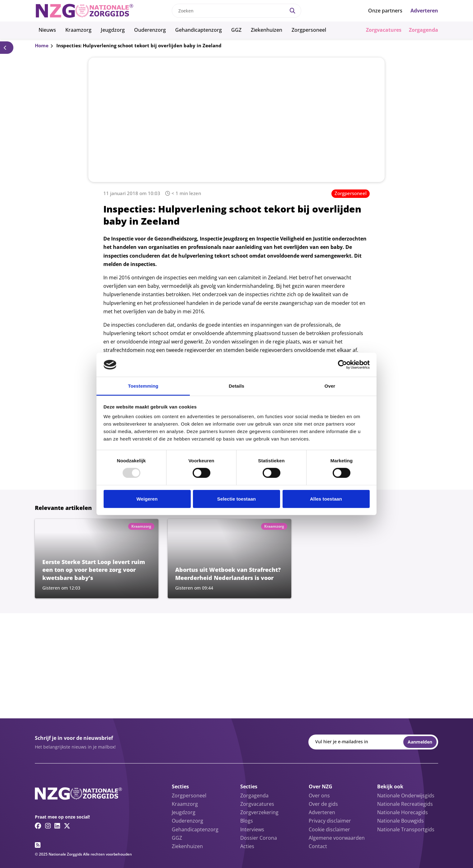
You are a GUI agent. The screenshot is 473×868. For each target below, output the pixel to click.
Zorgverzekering (259, 812)
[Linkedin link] (57, 826)
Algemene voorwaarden (337, 838)
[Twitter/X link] (67, 826)
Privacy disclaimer (330, 821)
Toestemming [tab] (143, 386)
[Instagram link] (48, 826)
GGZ (236, 30)
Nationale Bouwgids (400, 821)
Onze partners (385, 11)
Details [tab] (236, 386)
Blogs (247, 821)
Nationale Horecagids (403, 812)
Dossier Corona (259, 838)
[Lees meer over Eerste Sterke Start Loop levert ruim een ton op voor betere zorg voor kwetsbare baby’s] (97, 558)
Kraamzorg (78, 30)
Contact (318, 846)
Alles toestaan (326, 499)
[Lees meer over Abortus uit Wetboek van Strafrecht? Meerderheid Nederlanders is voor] (229, 558)
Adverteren (424, 11)
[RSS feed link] (38, 845)
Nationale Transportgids (406, 829)
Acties (247, 846)
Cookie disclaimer (329, 829)
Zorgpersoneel (309, 30)
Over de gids (323, 804)
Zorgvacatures (384, 30)
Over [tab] (330, 386)
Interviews (252, 829)
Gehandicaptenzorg (199, 30)
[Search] (293, 11)
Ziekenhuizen (267, 30)
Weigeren (147, 499)
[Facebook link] (38, 826)
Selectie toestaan (236, 499)
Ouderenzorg (150, 30)
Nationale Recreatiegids (405, 804)
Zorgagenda (424, 30)
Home (42, 45)
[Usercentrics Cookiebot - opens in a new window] (342, 365)
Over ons (319, 796)
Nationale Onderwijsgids (406, 796)
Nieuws (47, 30)
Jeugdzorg (113, 30)
